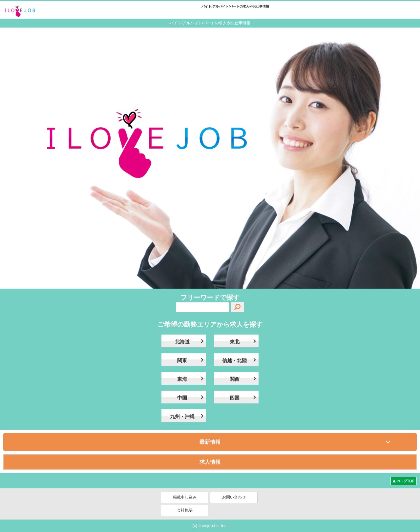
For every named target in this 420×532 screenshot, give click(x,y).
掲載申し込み (185, 497)
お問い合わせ (234, 497)
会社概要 (185, 510)
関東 (182, 360)
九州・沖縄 (182, 416)
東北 (235, 342)
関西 (235, 379)
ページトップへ (404, 481)
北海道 (182, 342)
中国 (182, 398)
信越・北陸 (234, 360)
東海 (182, 379)
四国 (235, 398)
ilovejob (26, 11)
